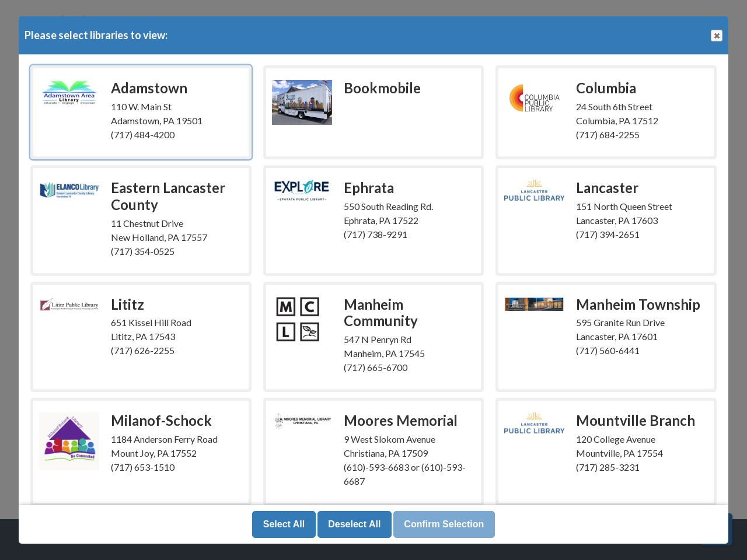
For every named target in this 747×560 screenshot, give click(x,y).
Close (716, 36)
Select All (284, 524)
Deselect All (354, 524)
